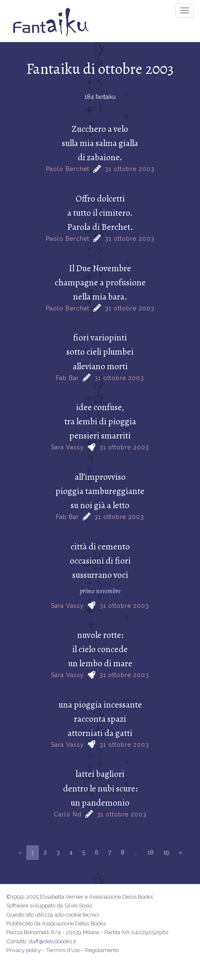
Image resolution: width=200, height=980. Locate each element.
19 (166, 852)
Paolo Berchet (68, 169)
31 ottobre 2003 (130, 169)
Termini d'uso (63, 950)
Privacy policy (24, 950)
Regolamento (102, 950)
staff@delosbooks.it (52, 941)
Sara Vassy (67, 447)
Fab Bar (67, 378)
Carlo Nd (68, 814)
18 (151, 852)
